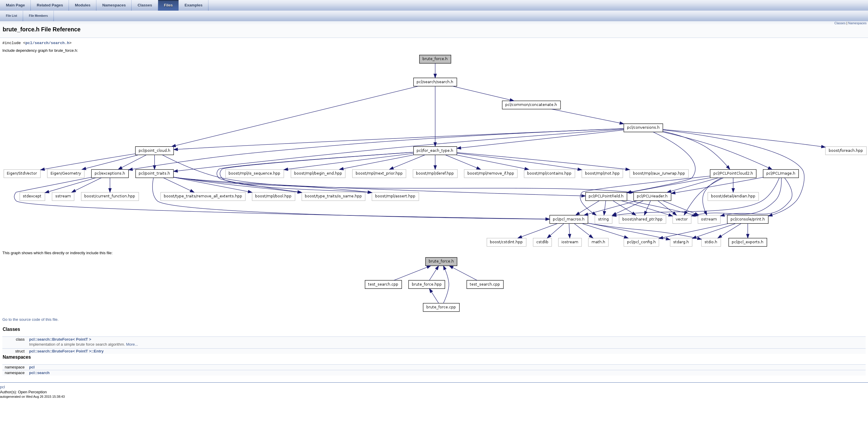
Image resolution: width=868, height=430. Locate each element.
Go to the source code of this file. (30, 319)
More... (132, 344)
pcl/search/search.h (47, 43)
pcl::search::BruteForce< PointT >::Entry (66, 351)
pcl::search (39, 373)
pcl (32, 367)
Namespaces (857, 23)
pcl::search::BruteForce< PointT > (60, 339)
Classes (840, 23)
